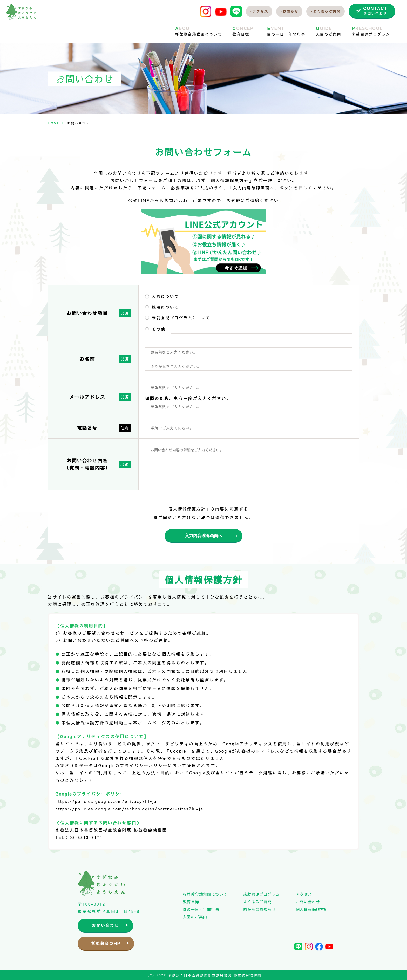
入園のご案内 (195, 916)
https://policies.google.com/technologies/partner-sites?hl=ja (132, 809)
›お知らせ (289, 11)
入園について (165, 296)
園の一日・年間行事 (201, 909)
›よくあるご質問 (325, 11)
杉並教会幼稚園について (205, 894)
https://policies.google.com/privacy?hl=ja (108, 801)
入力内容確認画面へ (254, 188)
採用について (165, 307)
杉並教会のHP (109, 943)
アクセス (304, 894)
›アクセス (259, 11)
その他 (159, 329)
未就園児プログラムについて (181, 317)
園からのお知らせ (259, 909)
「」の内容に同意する (204, 508)
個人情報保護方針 (187, 508)
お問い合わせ (109, 925)
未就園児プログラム (261, 894)
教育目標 (191, 901)
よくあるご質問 (257, 901)
